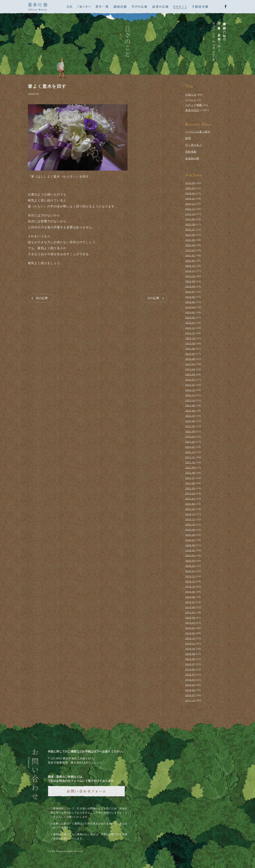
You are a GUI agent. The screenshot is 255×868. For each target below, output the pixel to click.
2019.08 (190, 597)
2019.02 (190, 628)
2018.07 (190, 664)
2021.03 (190, 499)
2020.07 (190, 540)
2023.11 (190, 333)
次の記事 (153, 298)
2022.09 (190, 405)
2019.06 (190, 607)
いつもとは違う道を (198, 132)
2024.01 (190, 323)
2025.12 (190, 204)
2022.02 (190, 442)
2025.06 (190, 235)
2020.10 (190, 524)
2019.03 (190, 623)
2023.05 (190, 364)
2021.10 (190, 462)
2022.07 (190, 416)
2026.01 (190, 198)
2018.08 (190, 659)
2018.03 (190, 685)
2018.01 (190, 695)
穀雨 (188, 138)
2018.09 (190, 654)
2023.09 (190, 343)
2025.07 (190, 230)
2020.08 (190, 535)
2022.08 (190, 411)
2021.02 (190, 504)
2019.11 (190, 581)
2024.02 (190, 317)
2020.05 (190, 550)
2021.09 (190, 468)
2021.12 (190, 452)
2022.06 (190, 421)
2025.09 (190, 219)
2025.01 (190, 261)
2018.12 (190, 638)
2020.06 (190, 545)
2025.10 (190, 214)
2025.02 (190, 255)
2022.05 (190, 426)
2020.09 (190, 530)
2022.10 (190, 400)
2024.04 (190, 307)
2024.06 (190, 297)
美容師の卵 (192, 158)
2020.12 (190, 514)
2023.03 (190, 374)
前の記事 (42, 298)
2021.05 (190, 488)
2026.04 (190, 183)
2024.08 (190, 286)
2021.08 (190, 473)
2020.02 (190, 566)
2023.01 (190, 385)
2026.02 (190, 193)
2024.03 (190, 312)
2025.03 (190, 250)
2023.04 (190, 369)
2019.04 (190, 618)
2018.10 (190, 649)
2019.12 (190, 576)
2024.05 (190, 302)
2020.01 (190, 571)
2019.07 (190, 602)
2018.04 (190, 680)
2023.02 (190, 380)
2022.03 (190, 436)
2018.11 (190, 643)
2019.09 (190, 592)
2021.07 (190, 478)
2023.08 (190, 349)
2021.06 (190, 483)
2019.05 (190, 612)
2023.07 (190, 354)
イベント (191, 100)
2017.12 (190, 700)
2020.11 (190, 519)
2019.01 (190, 633)
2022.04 (190, 431)
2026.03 (190, 188)
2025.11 (190, 209)
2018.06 (190, 669)
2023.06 (190, 359)
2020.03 (190, 561)
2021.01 (190, 509)
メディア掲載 (194, 105)
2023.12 (190, 328)
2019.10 (190, 587)
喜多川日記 (192, 110)
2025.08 (190, 224)
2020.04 (190, 555)
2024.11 (190, 271)
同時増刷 (191, 152)
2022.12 (190, 390)
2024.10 (190, 276)
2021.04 (190, 493)
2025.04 (190, 245)
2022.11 (190, 395)
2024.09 (190, 281)
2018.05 (190, 674)
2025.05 (190, 240)
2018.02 (190, 690)
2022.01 (190, 447)
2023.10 (190, 338)
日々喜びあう (194, 145)
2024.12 (190, 266)
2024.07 (190, 292)
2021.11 (190, 457)
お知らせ (191, 95)
